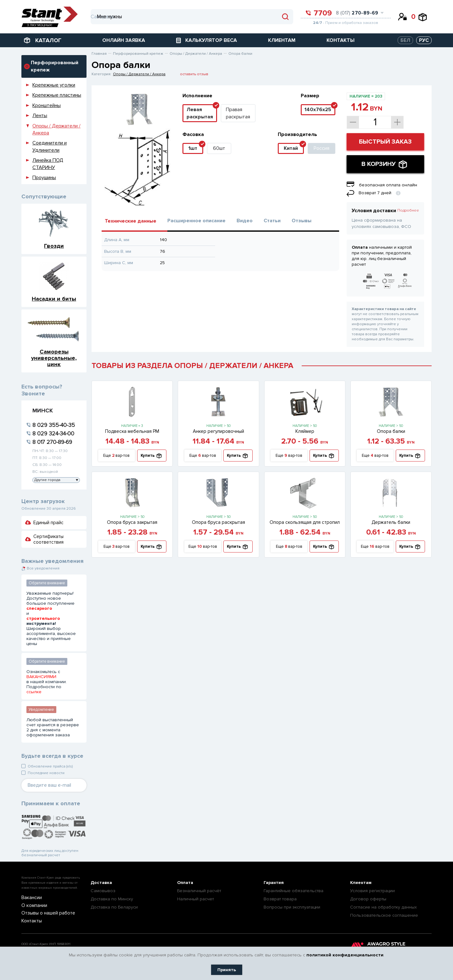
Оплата (185, 883)
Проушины (44, 178)
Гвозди (54, 246)
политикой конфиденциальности (345, 955)
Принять (227, 970)
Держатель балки (391, 522)
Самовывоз (103, 891)
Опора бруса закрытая (132, 522)
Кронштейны (47, 105)
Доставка (101, 883)
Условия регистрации (372, 891)
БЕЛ (405, 40)
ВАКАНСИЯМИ (41, 677)
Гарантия (274, 883)
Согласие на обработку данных (383, 907)
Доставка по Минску (112, 899)
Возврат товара (280, 899)
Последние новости (46, 773)
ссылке (34, 692)
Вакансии (30, 898)
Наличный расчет (196, 899)
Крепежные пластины (57, 95)
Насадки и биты (54, 299)
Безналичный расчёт (199, 891)
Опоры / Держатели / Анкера (139, 74)
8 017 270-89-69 (52, 442)
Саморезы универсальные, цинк (54, 358)
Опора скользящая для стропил (305, 522)
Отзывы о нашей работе (44, 913)
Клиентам (361, 883)
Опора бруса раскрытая (218, 522)
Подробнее (408, 210)
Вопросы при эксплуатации (292, 907)
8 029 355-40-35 (54, 425)
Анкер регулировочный (218, 431)
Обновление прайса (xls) (50, 766)
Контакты (30, 921)
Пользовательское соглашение (384, 915)
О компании (32, 906)
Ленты (40, 116)
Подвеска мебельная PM (132, 431)
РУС (424, 40)
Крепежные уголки (54, 85)
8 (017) (357, 13)
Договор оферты (368, 899)
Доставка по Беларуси (114, 907)
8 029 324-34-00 (53, 433)
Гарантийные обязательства (294, 891)
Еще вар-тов (116, 456)
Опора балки (391, 431)
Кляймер (305, 431)
